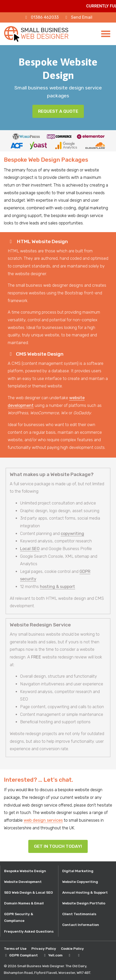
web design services (43, 820)
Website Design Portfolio (84, 903)
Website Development (23, 882)
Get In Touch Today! (58, 846)
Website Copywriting (80, 882)
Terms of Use (15, 948)
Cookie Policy (72, 948)
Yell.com (55, 955)
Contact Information (81, 925)
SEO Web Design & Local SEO (29, 892)
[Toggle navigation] (106, 34)
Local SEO (30, 549)
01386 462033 (45, 17)
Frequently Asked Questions (29, 931)
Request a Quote (58, 111)
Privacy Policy (44, 948)
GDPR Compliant (24, 955)
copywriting (72, 534)
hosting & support (57, 587)
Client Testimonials (79, 914)
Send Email (82, 17)
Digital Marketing (78, 871)
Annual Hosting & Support (85, 892)
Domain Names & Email (24, 903)
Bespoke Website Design (25, 871)
